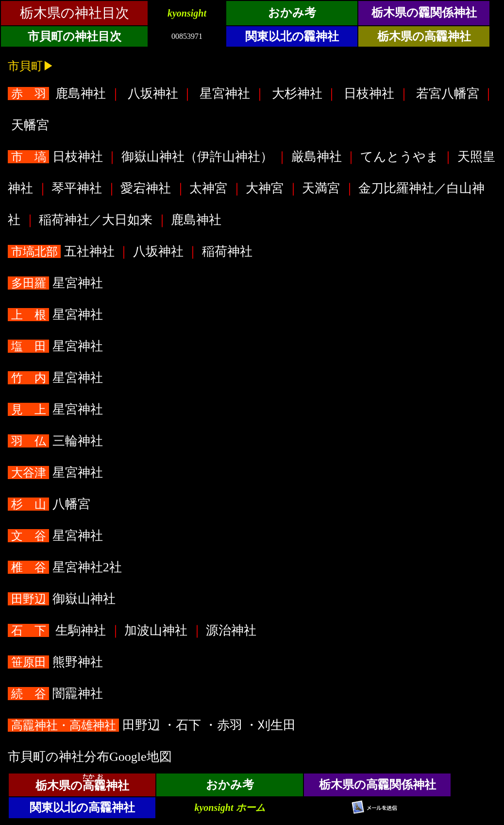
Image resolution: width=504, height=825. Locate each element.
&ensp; (252, 27)
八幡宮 (50, 504)
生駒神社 (59, 630)
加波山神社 (156, 630)
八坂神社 (153, 94)
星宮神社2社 (66, 567)
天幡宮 (30, 125)
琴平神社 (77, 188)
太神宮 (209, 188)
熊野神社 (57, 662)
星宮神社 (225, 94)
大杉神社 (297, 94)
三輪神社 (57, 441)
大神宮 (265, 188)
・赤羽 (225, 725)
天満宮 (321, 188)
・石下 (184, 725)
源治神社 (231, 630)
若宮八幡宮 (447, 94)
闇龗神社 (57, 694)
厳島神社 (316, 157)
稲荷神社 (227, 251)
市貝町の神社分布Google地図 (90, 757)
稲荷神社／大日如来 (96, 220)
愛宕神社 (146, 188)
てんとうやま (399, 157)
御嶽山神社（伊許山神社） (197, 157)
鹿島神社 (59, 94)
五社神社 (63, 251)
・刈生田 (272, 725)
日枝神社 (369, 94)
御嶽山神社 (63, 599)
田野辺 (85, 725)
